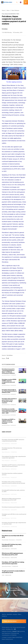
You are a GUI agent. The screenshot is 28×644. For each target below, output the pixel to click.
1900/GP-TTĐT (16, 631)
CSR (3, 575)
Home (3, 10)
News (8, 10)
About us (4, 614)
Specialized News (6, 375)
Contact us (4, 616)
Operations (9, 614)
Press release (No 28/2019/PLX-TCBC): (11, 14)
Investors (15, 614)
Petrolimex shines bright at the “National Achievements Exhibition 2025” (9, 391)
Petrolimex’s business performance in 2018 (13, 509)
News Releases (15, 10)
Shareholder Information (8, 540)
